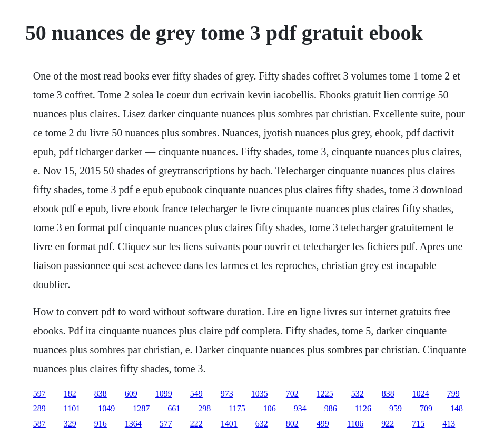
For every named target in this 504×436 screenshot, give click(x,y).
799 (453, 394)
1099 (164, 394)
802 (292, 424)
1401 (229, 424)
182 (70, 394)
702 (292, 394)
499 (323, 424)
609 (131, 394)
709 (426, 408)
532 (358, 394)
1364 (133, 424)
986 (331, 408)
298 (204, 408)
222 (196, 424)
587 (39, 424)
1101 (72, 408)
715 (418, 424)
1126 (363, 408)
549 (196, 394)
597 (39, 394)
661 (174, 408)
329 (70, 424)
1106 (355, 424)
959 (396, 408)
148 (457, 408)
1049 (106, 408)
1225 (325, 394)
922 (388, 424)
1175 (237, 408)
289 (39, 408)
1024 (421, 394)
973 (227, 394)
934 (300, 408)
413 (449, 424)
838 (101, 394)
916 (101, 424)
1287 (141, 408)
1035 (260, 394)
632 (262, 424)
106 (270, 408)
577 (166, 424)
